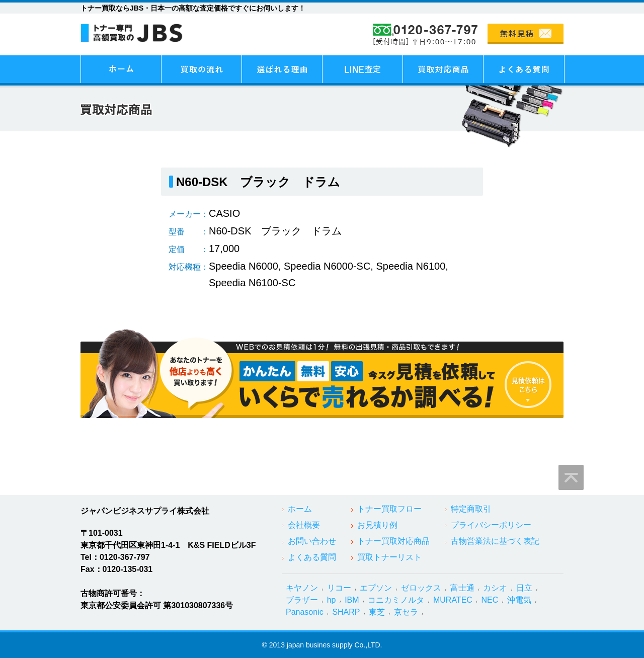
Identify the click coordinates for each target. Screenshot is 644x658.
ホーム (300, 509)
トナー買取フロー (389, 509)
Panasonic (305, 612)
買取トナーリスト (389, 557)
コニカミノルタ (396, 600)
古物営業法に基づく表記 (495, 541)
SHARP (346, 612)
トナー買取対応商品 (393, 541)
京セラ (406, 612)
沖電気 (519, 600)
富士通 (462, 588)
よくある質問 (312, 557)
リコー (339, 588)
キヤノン (302, 588)
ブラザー (302, 600)
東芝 (377, 612)
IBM (352, 600)
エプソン (376, 588)
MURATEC (453, 600)
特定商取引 (471, 509)
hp (332, 600)
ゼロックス (421, 588)
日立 (524, 588)
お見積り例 (377, 525)
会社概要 (304, 525)
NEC (490, 600)
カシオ (495, 588)
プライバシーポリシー (491, 525)
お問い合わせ (312, 541)
